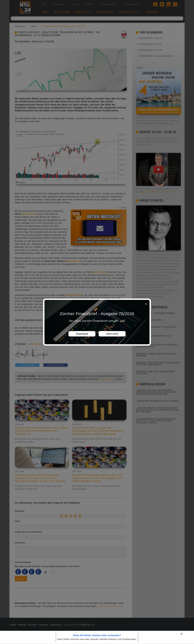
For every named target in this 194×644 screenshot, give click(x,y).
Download (82, 334)
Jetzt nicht (112, 334)
